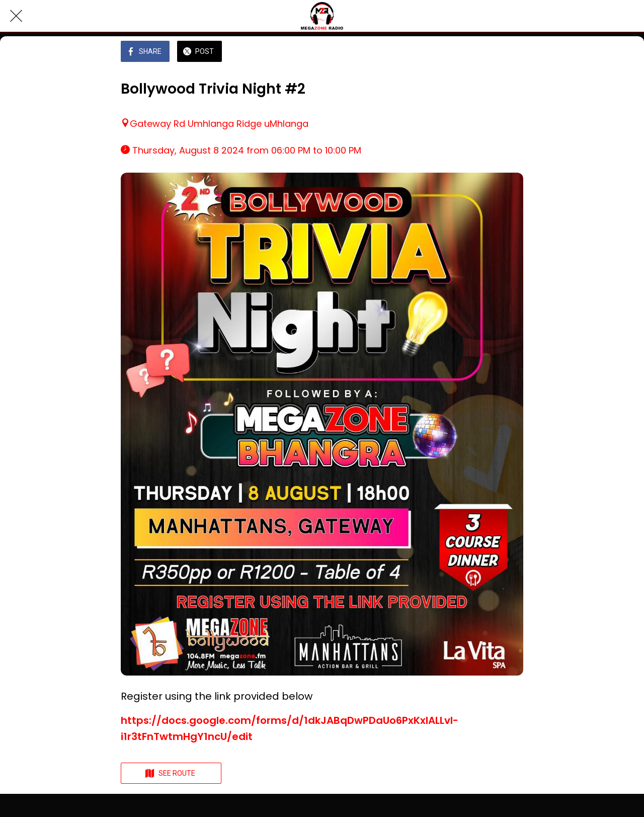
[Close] (16, 16)
